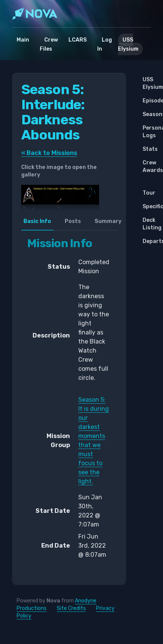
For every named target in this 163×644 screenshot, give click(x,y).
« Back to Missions (49, 153)
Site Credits (71, 608)
